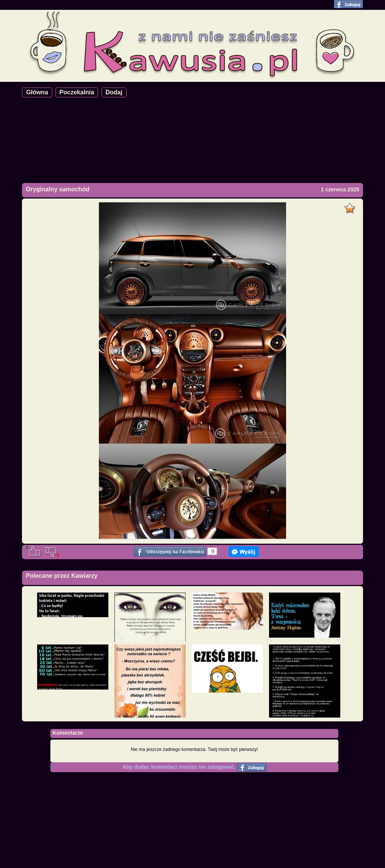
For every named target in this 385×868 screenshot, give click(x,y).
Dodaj (114, 92)
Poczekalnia (77, 92)
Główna (37, 92)
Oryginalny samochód (58, 189)
